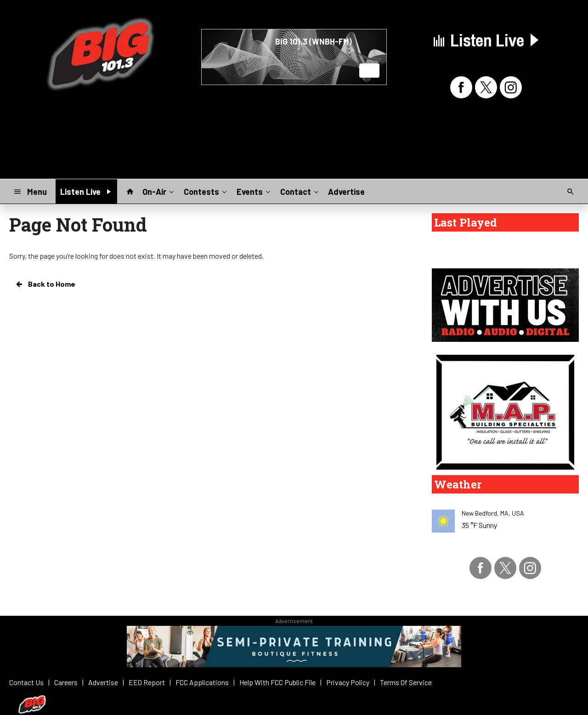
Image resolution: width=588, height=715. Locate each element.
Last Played (466, 222)
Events (254, 191)
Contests (206, 191)
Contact (300, 191)
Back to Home (45, 284)
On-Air (159, 191)
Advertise (346, 192)
